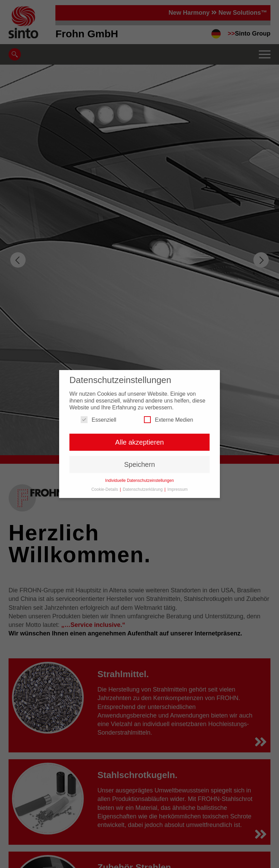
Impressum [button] (178, 489)
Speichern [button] (139, 464)
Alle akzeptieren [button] (139, 442)
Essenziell (98, 420)
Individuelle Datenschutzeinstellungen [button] (140, 481)
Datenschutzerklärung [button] (143, 489)
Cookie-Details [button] (105, 489)
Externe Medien (169, 420)
